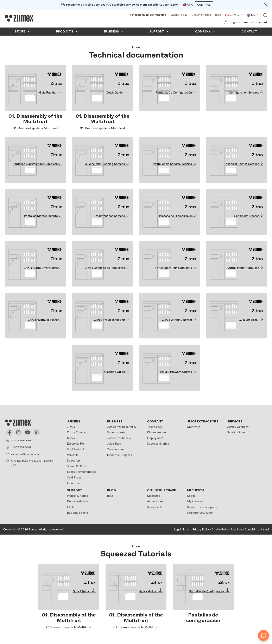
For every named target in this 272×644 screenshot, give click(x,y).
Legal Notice (182, 529)
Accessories (155, 501)
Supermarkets (116, 432)
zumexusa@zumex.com (25, 454)
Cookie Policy (220, 529)
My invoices (195, 501)
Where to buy (179, 15)
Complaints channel (257, 529)
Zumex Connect (238, 427)
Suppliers (237, 529)
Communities (116, 449)
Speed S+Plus (76, 466)
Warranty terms (77, 496)
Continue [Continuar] (204, 5)
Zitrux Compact (77, 432)
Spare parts (155, 507)
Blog (218, 15)
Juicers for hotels (119, 438)
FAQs (71, 507)
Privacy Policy (201, 529)
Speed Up (73, 461)
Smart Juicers (236, 432)
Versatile (73, 455)
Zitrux (71, 427)
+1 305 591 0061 (21, 440)
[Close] (266, 5)
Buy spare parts (77, 513)
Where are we (156, 432)
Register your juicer (200, 513)
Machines (154, 496)
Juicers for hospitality (122, 427)
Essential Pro (76, 444)
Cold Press (74, 477)
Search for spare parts (202, 507)
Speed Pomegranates (81, 472)
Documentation (201, 15)
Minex (71, 438)
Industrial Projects (119, 455)
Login (191, 496)
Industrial (73, 483)
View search (265, 15)
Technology (155, 427)
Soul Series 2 (76, 449)
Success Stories (158, 444)
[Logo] (20, 18)
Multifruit (194, 427)
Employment (155, 438)
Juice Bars (114, 444)
